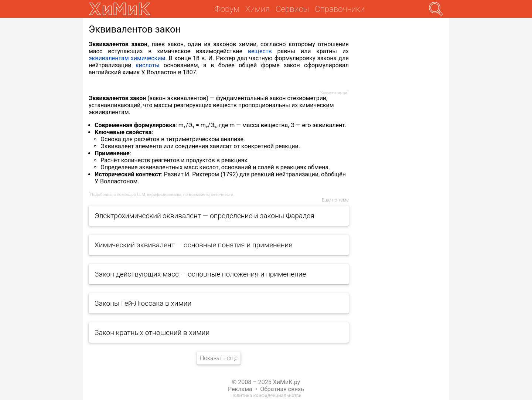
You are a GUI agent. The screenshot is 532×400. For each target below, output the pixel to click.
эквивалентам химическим (127, 58)
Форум (227, 9)
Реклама (240, 389)
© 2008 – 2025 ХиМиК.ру (266, 382)
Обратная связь (282, 389)
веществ (260, 51)
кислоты (148, 65)
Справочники (340, 9)
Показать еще (219, 358)
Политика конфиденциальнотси (266, 395)
